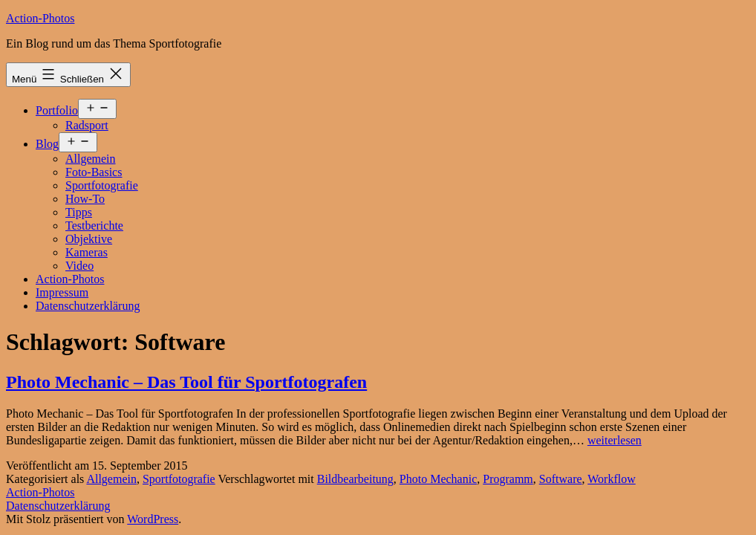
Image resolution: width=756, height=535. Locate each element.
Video (79, 266)
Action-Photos (40, 18)
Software (561, 479)
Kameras (87, 252)
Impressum (62, 292)
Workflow (611, 479)
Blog (47, 144)
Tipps (79, 212)
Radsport (87, 125)
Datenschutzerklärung (88, 306)
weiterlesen (615, 440)
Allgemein (91, 159)
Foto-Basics (94, 172)
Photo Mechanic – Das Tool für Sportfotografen (186, 382)
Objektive (89, 239)
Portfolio (57, 110)
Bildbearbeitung (355, 479)
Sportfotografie (102, 185)
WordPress (153, 519)
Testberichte (94, 226)
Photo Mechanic (438, 479)
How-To (85, 199)
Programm (508, 479)
